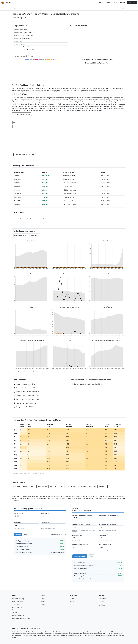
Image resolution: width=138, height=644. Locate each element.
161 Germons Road (70, 186)
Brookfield (92, 486)
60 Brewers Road (69, 179)
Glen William (43, 486)
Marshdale (17, 486)
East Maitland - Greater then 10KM (26, 392)
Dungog (62, 486)
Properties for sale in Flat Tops (25, 155)
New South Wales (18, 601)
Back (14, 8)
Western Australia (18, 616)
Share (124, 8)
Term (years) (27, 525)
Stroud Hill (71, 486)
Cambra (33, 486)
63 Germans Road (69, 201)
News (108, 2)
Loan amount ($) (27, 516)
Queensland (16, 604)
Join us (115, 2)
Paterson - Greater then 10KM (25, 403)
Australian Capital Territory (21, 618)
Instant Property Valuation (22, 114)
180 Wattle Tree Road (70, 205)
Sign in (122, 2)
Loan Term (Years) (85, 538)
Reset (26, 534)
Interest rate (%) (53, 516)
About (43, 599)
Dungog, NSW (21, 18)
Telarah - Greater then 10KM (24, 388)
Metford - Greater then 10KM (24, 384)
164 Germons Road (70, 194)
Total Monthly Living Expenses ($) (85, 528)
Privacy (72, 599)
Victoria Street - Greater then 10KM (26, 396)
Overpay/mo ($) (53, 525)
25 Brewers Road (69, 197)
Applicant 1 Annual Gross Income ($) (85, 518)
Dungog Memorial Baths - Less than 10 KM (87, 384)
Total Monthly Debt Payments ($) (111, 527)
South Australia (17, 607)
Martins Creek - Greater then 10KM (26, 399)
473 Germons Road (70, 190)
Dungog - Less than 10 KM (23, 407)
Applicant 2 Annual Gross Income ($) (111, 518)
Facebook (102, 602)
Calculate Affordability (80, 556)
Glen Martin (102, 486)
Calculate (18, 534)
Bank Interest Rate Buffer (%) (85, 547)
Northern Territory (18, 599)
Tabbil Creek (82, 486)
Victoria (14, 613)
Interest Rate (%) (111, 538)
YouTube (102, 605)
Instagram (103, 599)
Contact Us (45, 604)
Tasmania (15, 610)
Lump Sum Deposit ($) (111, 547)
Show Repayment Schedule (58, 534)
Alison (25, 486)
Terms (72, 601)
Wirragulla (53, 486)
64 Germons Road (69, 176)
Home (101, 2)
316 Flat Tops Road (70, 183)
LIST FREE (132, 2)
